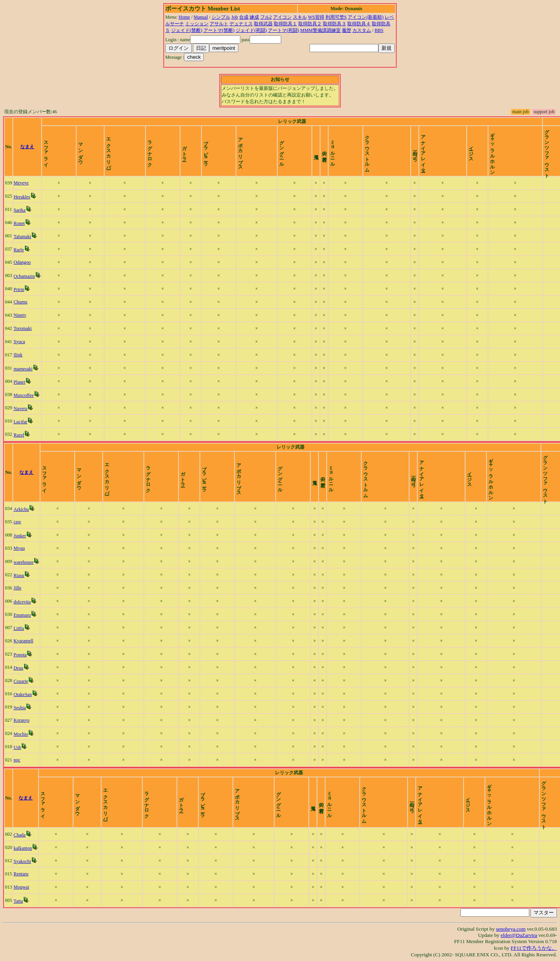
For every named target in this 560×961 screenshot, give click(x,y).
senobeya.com (511, 929)
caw (17, 522)
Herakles (22, 197)
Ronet (19, 223)
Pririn (19, 289)
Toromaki (23, 328)
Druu (18, 668)
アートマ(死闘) (283, 30)
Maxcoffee (24, 395)
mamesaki (23, 369)
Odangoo (22, 262)
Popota (20, 655)
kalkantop (23, 848)
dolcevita (22, 602)
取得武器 (263, 24)
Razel (19, 435)
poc (17, 760)
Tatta (18, 901)
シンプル (221, 17)
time (549, 147)
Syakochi (22, 861)
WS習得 (316, 17)
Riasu (19, 575)
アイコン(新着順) (366, 17)
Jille (17, 588)
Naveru (20, 409)
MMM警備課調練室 (320, 30)
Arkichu (21, 509)
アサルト (219, 24)
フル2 (266, 17)
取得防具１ (285, 24)
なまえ (27, 147)
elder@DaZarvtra (519, 935)
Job (235, 17)
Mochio (21, 734)
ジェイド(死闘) (251, 30)
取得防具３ (334, 24)
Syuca (19, 342)
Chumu (20, 302)
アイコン (282, 17)
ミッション (197, 24)
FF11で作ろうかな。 (534, 948)
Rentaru (21, 874)
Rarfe (19, 250)
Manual (201, 17)
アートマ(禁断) (219, 30)
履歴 (346, 30)
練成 (254, 17)
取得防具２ (310, 24)
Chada (20, 835)
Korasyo (22, 720)
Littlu (19, 628)
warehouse (24, 562)
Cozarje (21, 681)
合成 (244, 17)
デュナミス (241, 24)
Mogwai (21, 887)
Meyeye (21, 183)
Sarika (20, 210)
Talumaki (22, 237)
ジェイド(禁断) (187, 30)
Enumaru (22, 615)
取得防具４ (359, 24)
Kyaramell (24, 641)
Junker (20, 536)
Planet (19, 382)
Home (184, 17)
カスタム (362, 30)
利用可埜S (336, 17)
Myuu (19, 548)
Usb (17, 747)
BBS (379, 30)
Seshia (20, 708)
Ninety (20, 315)
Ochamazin (24, 276)
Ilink (18, 355)
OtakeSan (23, 694)
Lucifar (20, 422)
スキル (300, 17)
